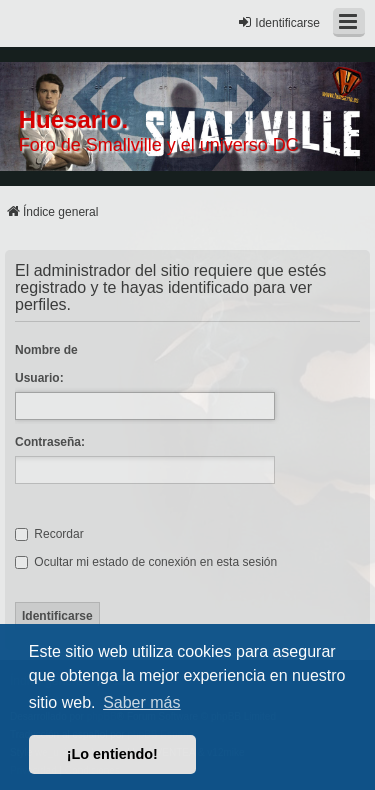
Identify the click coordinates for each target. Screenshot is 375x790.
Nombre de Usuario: (46, 364)
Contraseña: (50, 442)
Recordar (49, 534)
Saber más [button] (141, 702)
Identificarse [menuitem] (278, 22)
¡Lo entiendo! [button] (112, 754)
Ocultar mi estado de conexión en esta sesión (146, 562)
